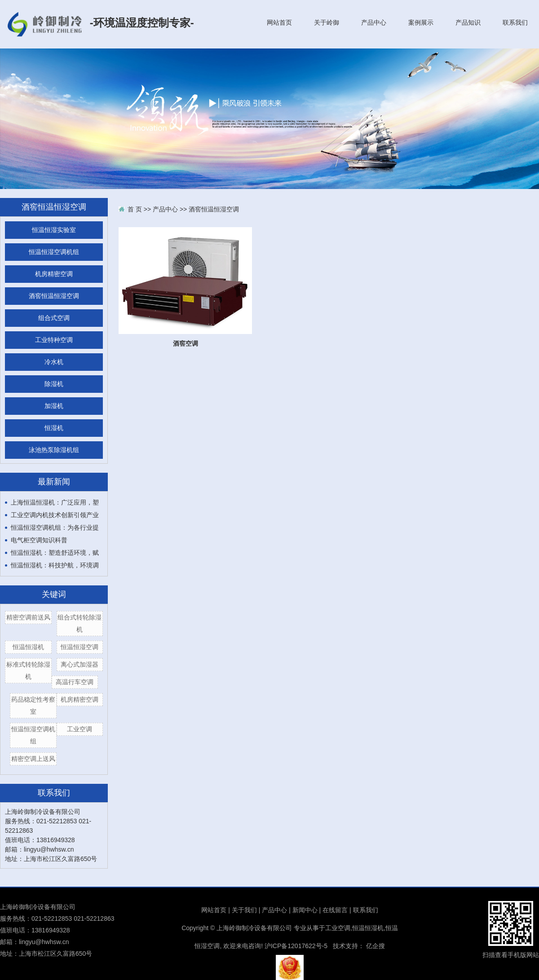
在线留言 (335, 910)
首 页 (135, 209)
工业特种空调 (54, 340)
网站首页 (279, 22)
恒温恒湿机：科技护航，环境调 (55, 565)
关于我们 (244, 910)
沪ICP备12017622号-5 (296, 946)
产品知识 (468, 22)
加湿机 (54, 406)
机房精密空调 (54, 274)
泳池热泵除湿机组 (54, 450)
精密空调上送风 (33, 759)
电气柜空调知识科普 (39, 540)
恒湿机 (54, 428)
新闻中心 (305, 910)
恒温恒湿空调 (80, 647)
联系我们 (515, 22)
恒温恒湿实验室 (54, 230)
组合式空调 (54, 318)
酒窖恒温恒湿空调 (54, 296)
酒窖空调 (186, 343)
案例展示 (421, 22)
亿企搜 (376, 946)
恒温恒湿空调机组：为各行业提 (55, 527)
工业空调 (80, 729)
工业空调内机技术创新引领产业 (55, 515)
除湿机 (54, 384)
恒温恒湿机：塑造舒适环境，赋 (55, 553)
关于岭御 (327, 22)
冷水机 (54, 362)
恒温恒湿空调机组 (54, 252)
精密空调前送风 (28, 617)
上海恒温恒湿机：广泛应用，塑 (55, 502)
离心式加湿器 (80, 664)
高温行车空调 (75, 682)
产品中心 (374, 22)
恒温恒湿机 (28, 647)
